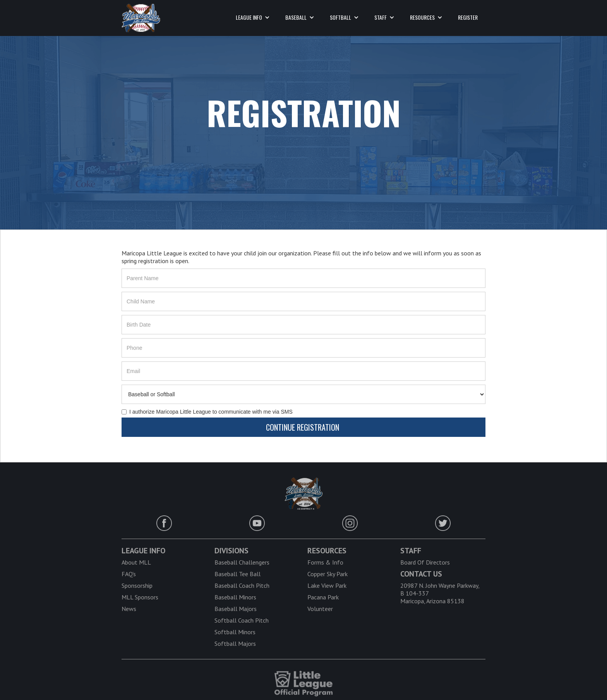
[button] (253, 17)
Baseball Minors (235, 597)
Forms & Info (325, 562)
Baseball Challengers (242, 562)
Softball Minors (235, 632)
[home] (141, 18)
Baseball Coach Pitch (242, 585)
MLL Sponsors (140, 597)
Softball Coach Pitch (242, 620)
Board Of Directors (425, 562)
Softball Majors (235, 644)
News (129, 609)
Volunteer (320, 609)
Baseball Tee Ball (237, 574)
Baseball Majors (236, 609)
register (468, 17)
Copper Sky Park (328, 574)
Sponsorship (137, 585)
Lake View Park (327, 585)
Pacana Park (323, 597)
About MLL (136, 562)
